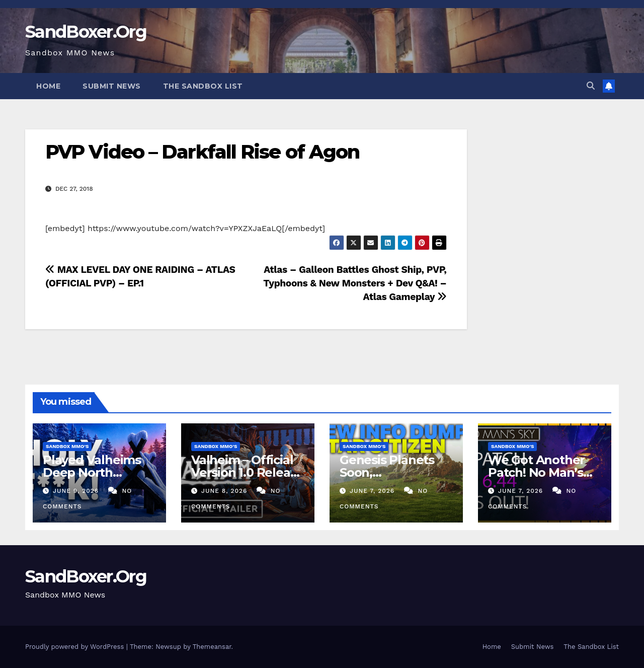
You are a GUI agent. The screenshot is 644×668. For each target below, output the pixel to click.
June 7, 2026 (373, 491)
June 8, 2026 (225, 491)
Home (48, 86)
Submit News (112, 86)
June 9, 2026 (77, 491)
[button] (591, 86)
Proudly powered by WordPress (76, 647)
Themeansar (212, 647)
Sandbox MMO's (67, 446)
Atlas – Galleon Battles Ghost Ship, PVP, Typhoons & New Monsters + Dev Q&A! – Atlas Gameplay (355, 283)
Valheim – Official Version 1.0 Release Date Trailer (247, 472)
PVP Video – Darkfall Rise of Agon (202, 152)
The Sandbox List (203, 86)
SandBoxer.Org (86, 32)
